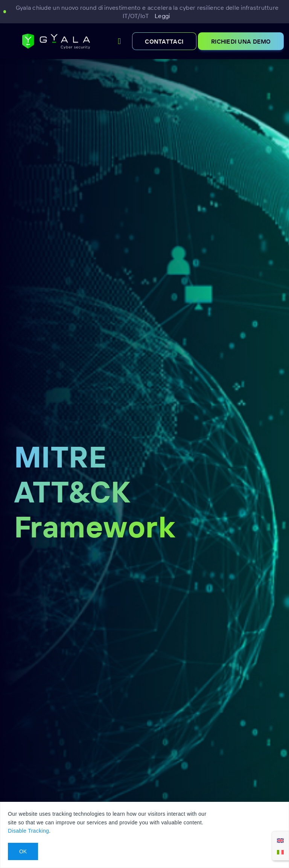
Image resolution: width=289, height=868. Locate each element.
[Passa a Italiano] (280, 851)
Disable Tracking (28, 831)
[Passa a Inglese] (280, 840)
